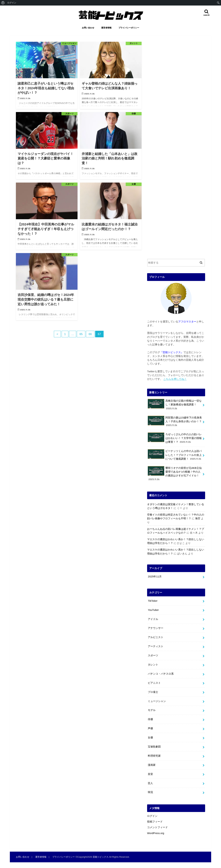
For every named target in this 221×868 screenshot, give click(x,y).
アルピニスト (156, 637)
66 (90, 334)
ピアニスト (154, 683)
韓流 (150, 792)
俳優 (150, 719)
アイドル (153, 619)
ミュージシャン (157, 701)
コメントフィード (157, 827)
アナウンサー (156, 628)
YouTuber (153, 610)
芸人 (150, 783)
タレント (153, 665)
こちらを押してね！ (175, 379)
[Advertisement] (176, 148)
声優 (150, 728)
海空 (198, 518)
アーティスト (156, 646)
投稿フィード (155, 822)
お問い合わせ (88, 28)
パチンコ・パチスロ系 (161, 674)
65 (81, 334)
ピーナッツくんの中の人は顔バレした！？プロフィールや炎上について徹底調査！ (175, 455)
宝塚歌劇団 (154, 747)
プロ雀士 (153, 692)
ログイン (152, 816)
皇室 (150, 774)
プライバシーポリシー (129, 28)
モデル (152, 710)
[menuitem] (3, 3)
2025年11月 (155, 577)
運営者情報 (106, 28)
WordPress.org (156, 833)
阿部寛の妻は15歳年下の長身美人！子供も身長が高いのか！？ (175, 421)
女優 (150, 738)
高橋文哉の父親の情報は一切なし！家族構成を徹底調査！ (175, 404)
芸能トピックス (101, 857)
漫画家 (152, 765)
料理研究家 (154, 756)
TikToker (153, 601)
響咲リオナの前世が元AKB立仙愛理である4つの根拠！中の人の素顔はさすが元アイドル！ (175, 474)
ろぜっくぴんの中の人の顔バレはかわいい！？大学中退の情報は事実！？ (175, 438)
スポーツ (153, 655)
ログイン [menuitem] (12, 3)
